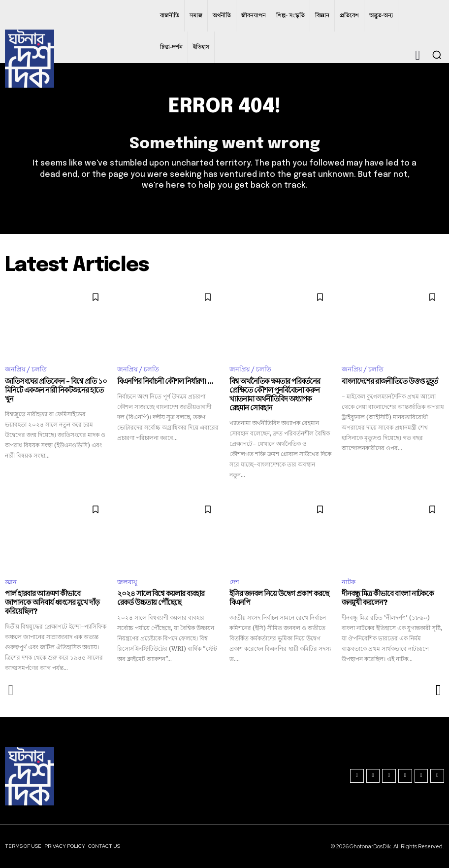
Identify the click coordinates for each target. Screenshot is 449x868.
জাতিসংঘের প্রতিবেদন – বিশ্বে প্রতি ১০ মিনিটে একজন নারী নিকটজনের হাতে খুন (56, 391)
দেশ (234, 582)
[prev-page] (11, 690)
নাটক (349, 582)
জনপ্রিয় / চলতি (26, 370)
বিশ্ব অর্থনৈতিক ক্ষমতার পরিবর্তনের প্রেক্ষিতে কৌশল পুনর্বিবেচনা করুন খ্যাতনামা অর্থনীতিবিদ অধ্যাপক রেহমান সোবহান (275, 395)
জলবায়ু (127, 582)
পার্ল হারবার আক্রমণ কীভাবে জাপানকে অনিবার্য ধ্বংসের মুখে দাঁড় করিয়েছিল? (52, 602)
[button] (437, 55)
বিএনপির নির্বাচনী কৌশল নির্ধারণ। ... (165, 382)
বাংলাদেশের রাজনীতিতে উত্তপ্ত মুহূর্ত (390, 382)
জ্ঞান (11, 582)
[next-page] (438, 690)
